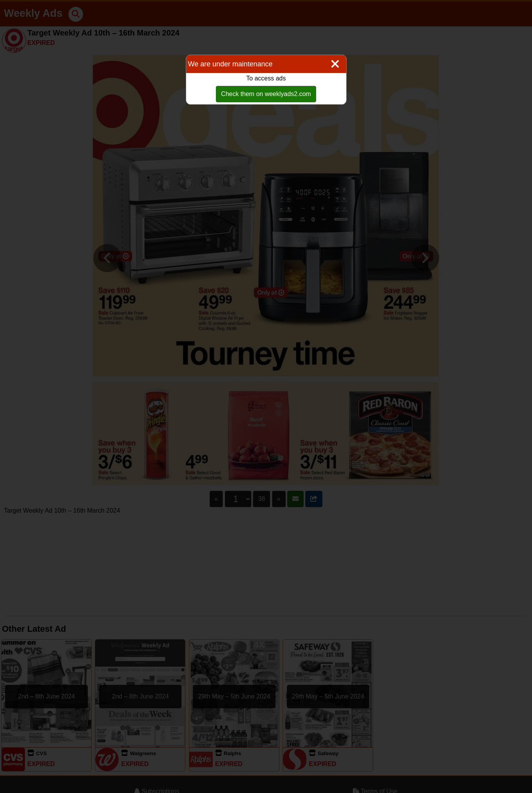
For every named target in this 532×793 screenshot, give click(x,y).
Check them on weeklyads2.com (266, 94)
